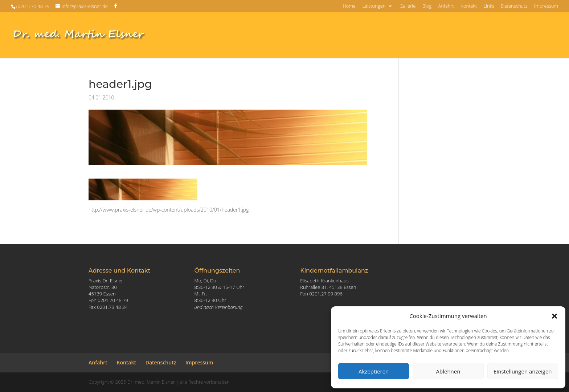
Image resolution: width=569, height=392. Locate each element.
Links (489, 6)
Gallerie (408, 6)
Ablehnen (448, 371)
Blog (427, 6)
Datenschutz (514, 6)
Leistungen (374, 6)
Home (349, 6)
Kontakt (469, 6)
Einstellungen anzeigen (523, 371)
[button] (554, 316)
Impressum (546, 6)
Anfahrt (446, 6)
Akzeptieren (374, 371)
